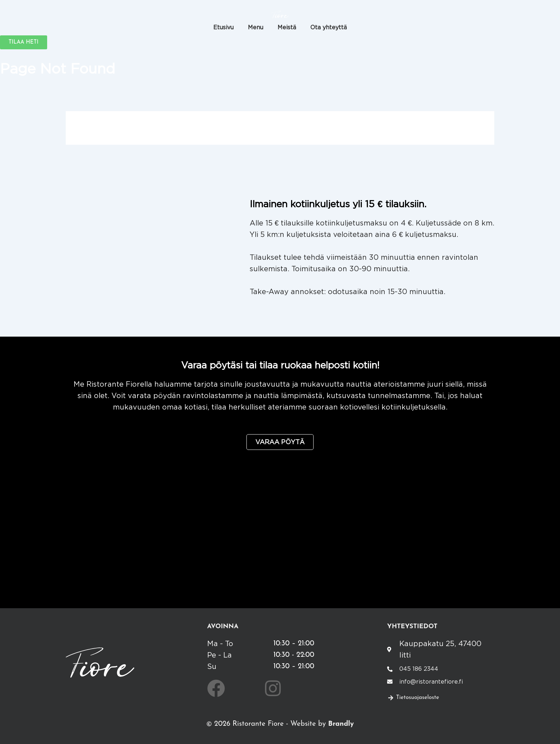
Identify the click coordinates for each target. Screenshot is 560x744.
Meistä (287, 27)
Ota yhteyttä (329, 27)
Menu (256, 27)
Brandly (341, 724)
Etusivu (223, 27)
